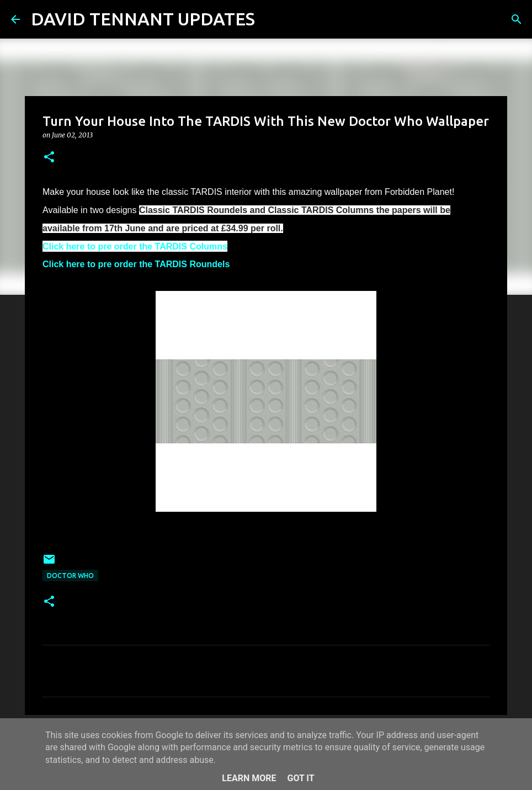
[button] (49, 158)
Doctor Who (70, 576)
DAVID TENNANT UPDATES (143, 19)
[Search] (270, 19)
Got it (300, 778)
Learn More (249, 778)
